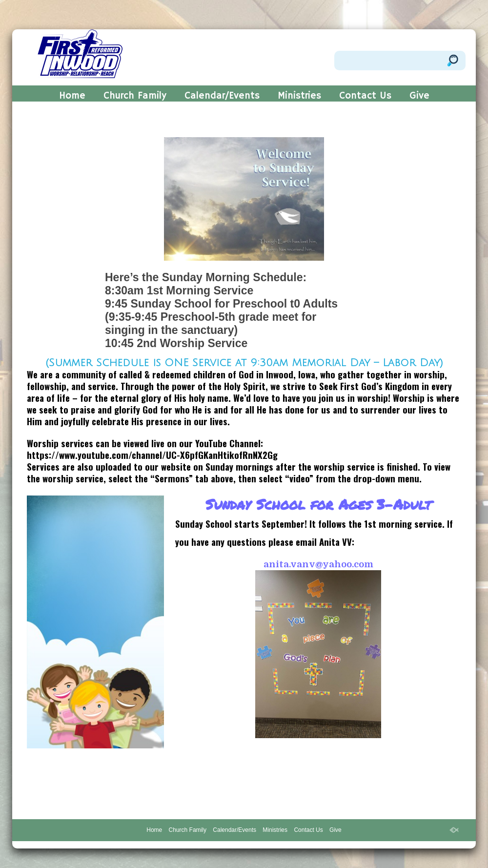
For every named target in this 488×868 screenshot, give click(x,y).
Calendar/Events (222, 97)
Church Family (135, 97)
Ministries (299, 97)
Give (419, 97)
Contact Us (365, 97)
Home (72, 97)
